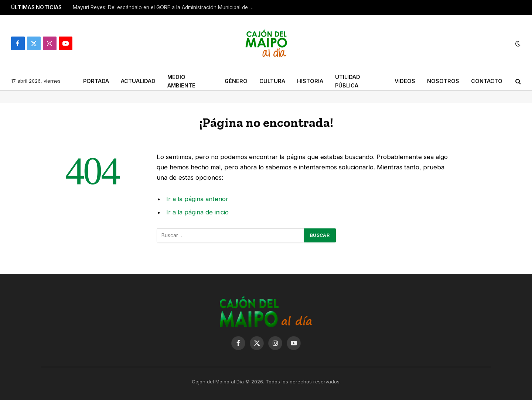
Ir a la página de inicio (197, 212)
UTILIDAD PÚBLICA (348, 81)
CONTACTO (487, 81)
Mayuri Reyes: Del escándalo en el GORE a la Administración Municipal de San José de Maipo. (165, 7)
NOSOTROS (443, 81)
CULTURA (272, 81)
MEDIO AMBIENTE (181, 81)
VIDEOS (405, 81)
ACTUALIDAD (138, 81)
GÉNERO (236, 81)
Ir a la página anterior (197, 199)
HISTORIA (310, 81)
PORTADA (96, 81)
